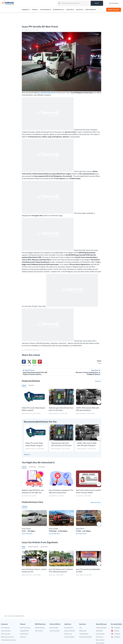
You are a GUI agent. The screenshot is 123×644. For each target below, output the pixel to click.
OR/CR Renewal (40, 628)
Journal (9, 616)
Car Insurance (5, 628)
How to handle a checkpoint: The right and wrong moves (61, 491)
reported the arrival (48, 93)
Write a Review (100, 640)
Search (97, 3)
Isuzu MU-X (80, 529)
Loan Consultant (55, 631)
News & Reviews (90, 10)
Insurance (25, 10)
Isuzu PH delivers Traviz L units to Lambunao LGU (34, 571)
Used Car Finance (25, 628)
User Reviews (100, 643)
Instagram (116, 634)
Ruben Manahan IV (29, 30)
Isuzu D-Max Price (54, 534)
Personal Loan (24, 634)
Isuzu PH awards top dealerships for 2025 (88, 571)
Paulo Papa (52, 575)
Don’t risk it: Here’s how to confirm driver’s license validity (89, 491)
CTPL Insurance (6, 634)
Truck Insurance (6, 631)
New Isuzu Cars (95, 502)
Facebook (115, 628)
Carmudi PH (25, 496)
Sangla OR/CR (24, 631)
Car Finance (100, 637)
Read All (98, 381)
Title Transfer (39, 631)
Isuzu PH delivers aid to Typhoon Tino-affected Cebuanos (61, 571)
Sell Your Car (68, 634)
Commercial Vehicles (85, 637)
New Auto (79, 10)
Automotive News (101, 628)
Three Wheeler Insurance (8, 640)
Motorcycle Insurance (7, 637)
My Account (114, 3)
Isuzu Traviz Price (27, 534)
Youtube (115, 631)
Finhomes (23, 637)
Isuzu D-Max (54, 529)
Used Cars (69, 10)
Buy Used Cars (69, 628)
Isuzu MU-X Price (81, 534)
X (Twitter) (115, 637)
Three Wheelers (84, 634)
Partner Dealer (54, 628)
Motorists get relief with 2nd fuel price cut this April (61, 409)
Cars (81, 628)
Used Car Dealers (69, 637)
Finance (34, 10)
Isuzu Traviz (26, 529)
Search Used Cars (70, 631)
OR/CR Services (45, 10)
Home (6, 616)
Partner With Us (58, 10)
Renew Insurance (114, 10)
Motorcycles (83, 631)
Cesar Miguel (80, 575)
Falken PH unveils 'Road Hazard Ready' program (33, 409)
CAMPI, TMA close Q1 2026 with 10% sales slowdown (88, 409)
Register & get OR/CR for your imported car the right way (33, 491)
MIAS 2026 (99, 631)
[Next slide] (99, 402)
